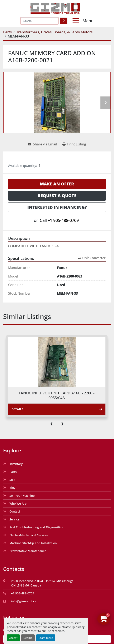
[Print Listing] (74, 144)
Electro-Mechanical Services (29, 535)
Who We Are (18, 503)
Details (57, 409)
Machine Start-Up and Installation (33, 543)
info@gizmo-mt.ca (24, 601)
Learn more (46, 638)
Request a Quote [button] (57, 196)
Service (14, 519)
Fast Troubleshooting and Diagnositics (36, 527)
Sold (12, 480)
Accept (13, 638)
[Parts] (7, 32)
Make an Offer (57, 184)
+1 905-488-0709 (63, 220)
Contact (15, 511)
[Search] (39, 21)
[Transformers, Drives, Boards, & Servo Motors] (54, 32)
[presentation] (51, 423)
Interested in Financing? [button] (57, 207)
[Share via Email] (42, 144)
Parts (13, 472)
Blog (12, 488)
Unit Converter (92, 258)
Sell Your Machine (22, 496)
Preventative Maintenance (28, 551)
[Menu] (77, 21)
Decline (28, 638)
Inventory (16, 464)
